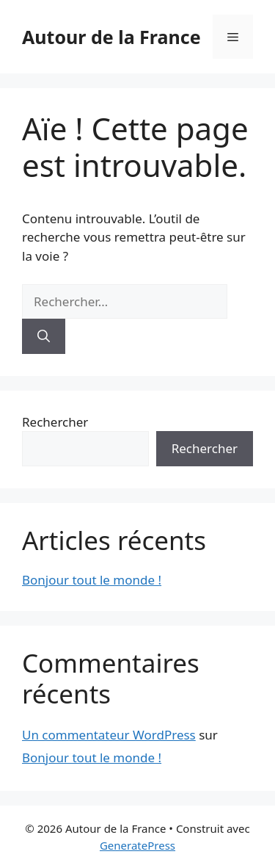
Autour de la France (111, 37)
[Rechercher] (44, 336)
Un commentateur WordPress (109, 735)
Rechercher (55, 422)
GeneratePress (137, 845)
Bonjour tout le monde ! (92, 580)
